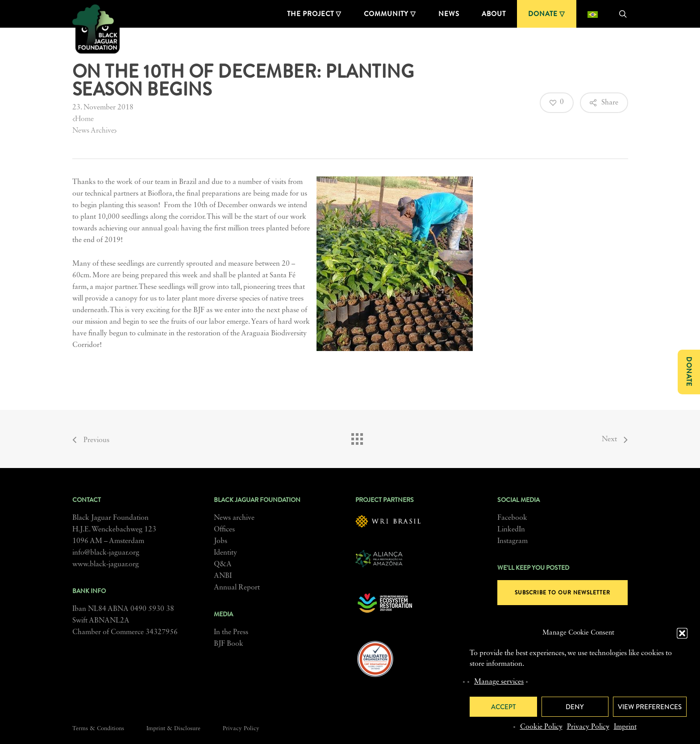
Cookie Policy (541, 727)
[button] (682, 633)
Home (83, 119)
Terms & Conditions (98, 729)
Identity (225, 553)
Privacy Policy (588, 727)
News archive (234, 518)
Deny (575, 707)
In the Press (231, 632)
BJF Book (229, 644)
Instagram (512, 541)
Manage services (499, 682)
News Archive (95, 131)
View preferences (650, 707)
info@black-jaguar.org (106, 553)
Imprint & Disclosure (173, 729)
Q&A (223, 564)
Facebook (512, 518)
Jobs (221, 541)
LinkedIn (511, 530)
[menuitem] (593, 14)
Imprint (625, 727)
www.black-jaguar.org (106, 564)
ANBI (223, 576)
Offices (224, 530)
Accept (503, 707)
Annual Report (237, 588)
